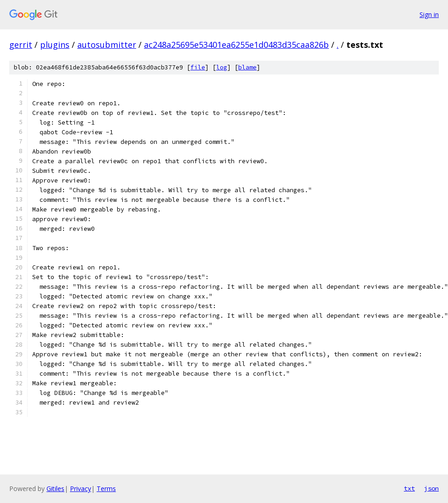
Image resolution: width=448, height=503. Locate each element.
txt (409, 488)
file (198, 67)
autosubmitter (107, 45)
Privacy (80, 489)
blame (247, 67)
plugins (55, 45)
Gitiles (55, 489)
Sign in (429, 14)
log (222, 67)
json (431, 488)
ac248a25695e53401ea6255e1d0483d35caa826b (236, 45)
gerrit (21, 45)
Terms (106, 489)
